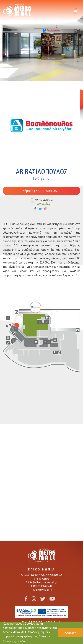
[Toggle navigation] (76, 11)
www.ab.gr (44, 204)
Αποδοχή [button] (71, 633)
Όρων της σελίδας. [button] (15, 641)
